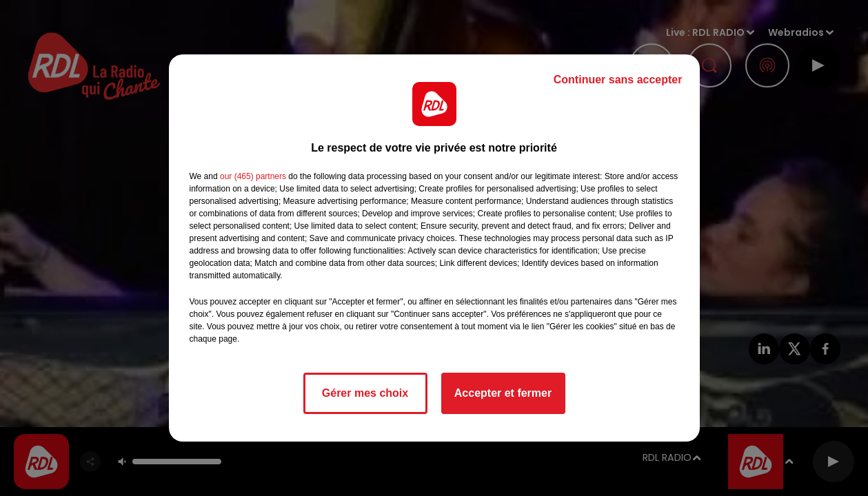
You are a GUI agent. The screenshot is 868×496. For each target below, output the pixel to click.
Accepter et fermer (503, 393)
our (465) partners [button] (253, 176)
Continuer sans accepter (618, 80)
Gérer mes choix (365, 393)
